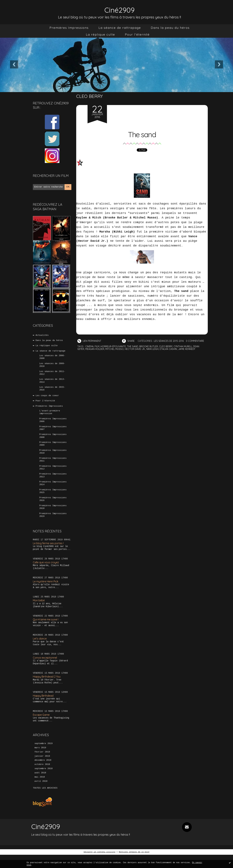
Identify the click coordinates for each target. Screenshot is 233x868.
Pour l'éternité (137, 34)
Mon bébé (39, 611)
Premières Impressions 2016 (53, 508)
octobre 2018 (42, 777)
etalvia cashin (173, 349)
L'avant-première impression (50, 417)
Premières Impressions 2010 (53, 458)
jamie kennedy (192, 349)
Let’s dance (40, 649)
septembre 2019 (44, 755)
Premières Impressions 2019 (53, 525)
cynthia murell (187, 346)
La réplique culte (100, 34)
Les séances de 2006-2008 (52, 358)
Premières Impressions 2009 (53, 450)
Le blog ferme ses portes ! (49, 553)
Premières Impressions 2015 (53, 500)
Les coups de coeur (47, 399)
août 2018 (40, 786)
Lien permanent (90, 341)
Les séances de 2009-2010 (52, 367)
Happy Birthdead (44, 707)
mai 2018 (40, 790)
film (97, 346)
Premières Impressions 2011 (53, 467)
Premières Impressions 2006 (53, 425)
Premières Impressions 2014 (53, 491)
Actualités (42, 335)
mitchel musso (116, 349)
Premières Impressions (69, 28)
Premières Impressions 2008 (53, 442)
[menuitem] (69, 28)
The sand (142, 134)
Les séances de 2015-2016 (52, 392)
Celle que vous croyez (47, 573)
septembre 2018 (44, 781)
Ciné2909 (120, 9)
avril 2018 (41, 794)
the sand (134, 346)
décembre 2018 (43, 773)
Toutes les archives (45, 801)
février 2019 (42, 764)
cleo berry (169, 346)
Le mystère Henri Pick (47, 592)
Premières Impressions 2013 (53, 483)
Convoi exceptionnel (46, 669)
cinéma (90, 346)
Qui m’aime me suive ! (46, 630)
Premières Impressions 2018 (53, 516)
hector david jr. (138, 349)
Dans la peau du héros (170, 28)
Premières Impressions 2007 (53, 433)
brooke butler (151, 346)
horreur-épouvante (114, 346)
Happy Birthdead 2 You (47, 688)
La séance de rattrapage (120, 28)
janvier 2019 (42, 768)
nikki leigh (156, 349)
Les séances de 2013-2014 (52, 383)
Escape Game (42, 726)
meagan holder (96, 349)
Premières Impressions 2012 (53, 475)
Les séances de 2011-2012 (52, 375)
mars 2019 (40, 760)
